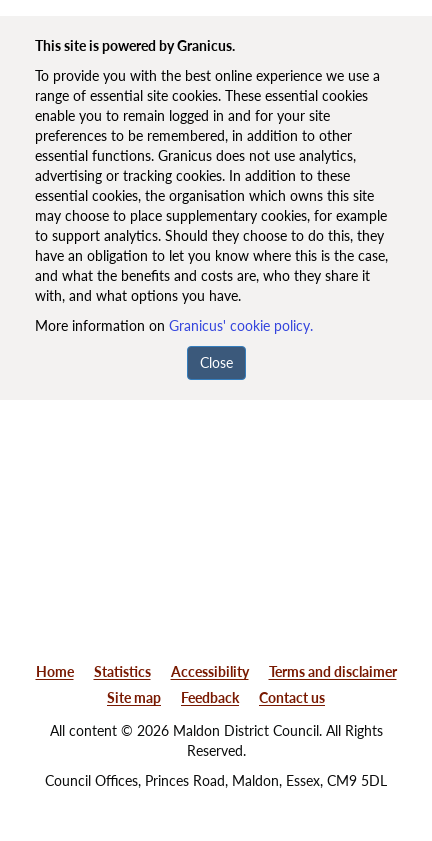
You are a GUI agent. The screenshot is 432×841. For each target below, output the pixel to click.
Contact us (292, 697)
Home (55, 671)
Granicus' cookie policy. (241, 325)
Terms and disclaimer (333, 671)
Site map (134, 697)
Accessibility (210, 671)
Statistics (122, 671)
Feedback (210, 697)
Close (216, 362)
